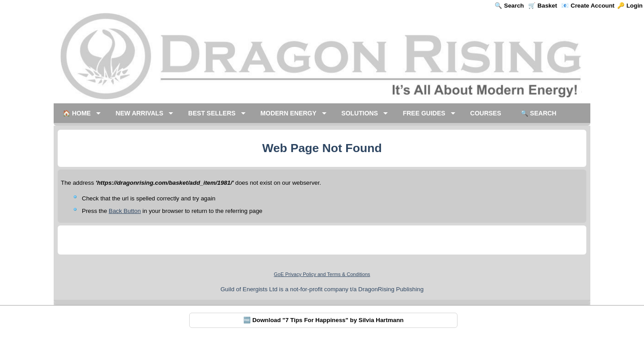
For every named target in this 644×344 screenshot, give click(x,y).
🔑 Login (630, 6)
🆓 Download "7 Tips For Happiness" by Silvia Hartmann (324, 320)
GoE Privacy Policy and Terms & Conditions (322, 274)
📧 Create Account (588, 6)
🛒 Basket (542, 6)
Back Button (125, 211)
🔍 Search (509, 6)
